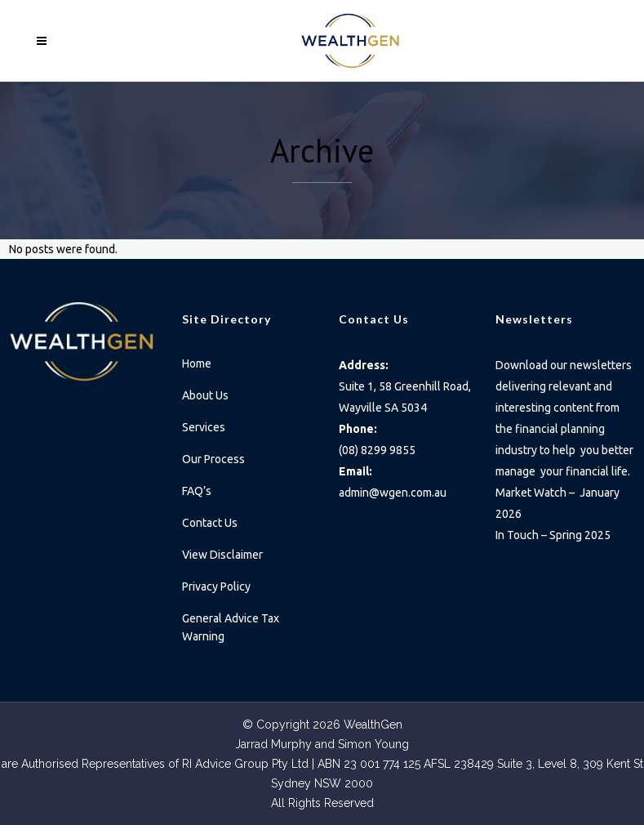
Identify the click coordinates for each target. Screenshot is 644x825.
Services (204, 427)
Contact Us (210, 523)
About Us (205, 395)
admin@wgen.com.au (393, 493)
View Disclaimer (222, 555)
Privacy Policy (216, 586)
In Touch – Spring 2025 (554, 535)
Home (197, 363)
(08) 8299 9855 (377, 450)
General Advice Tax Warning (231, 627)
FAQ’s (197, 491)
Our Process (213, 459)
